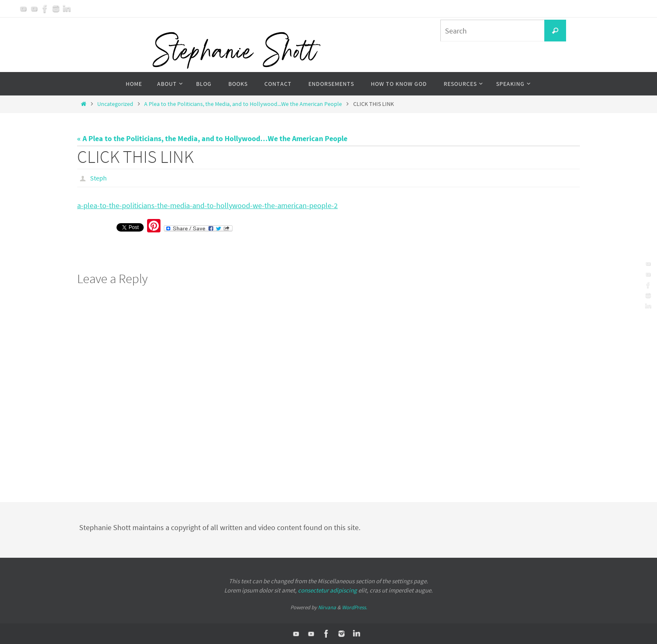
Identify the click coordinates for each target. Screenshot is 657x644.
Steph (98, 178)
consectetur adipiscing (327, 590)
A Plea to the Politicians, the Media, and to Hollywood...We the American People (243, 104)
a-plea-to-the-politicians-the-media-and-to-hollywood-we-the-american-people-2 (207, 205)
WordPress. (354, 607)
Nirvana (327, 607)
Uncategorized (115, 104)
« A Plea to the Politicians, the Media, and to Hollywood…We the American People (212, 138)
